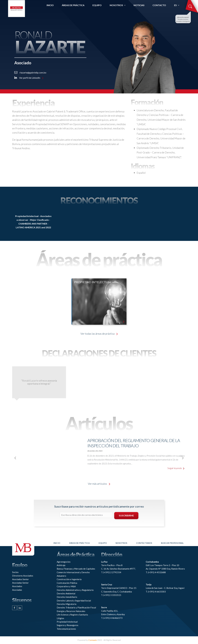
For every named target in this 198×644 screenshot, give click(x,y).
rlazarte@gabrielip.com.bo (30, 72)
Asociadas (17, 590)
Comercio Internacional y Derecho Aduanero (73, 574)
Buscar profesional (172, 543)
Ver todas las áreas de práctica (99, 334)
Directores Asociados (23, 576)
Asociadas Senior (20, 583)
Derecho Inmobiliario (67, 597)
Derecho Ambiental (66, 593)
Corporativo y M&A (66, 586)
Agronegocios (64, 562)
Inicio (57, 543)
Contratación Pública (67, 583)
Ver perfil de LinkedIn (29, 78)
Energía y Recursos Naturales (71, 611)
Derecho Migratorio (67, 604)
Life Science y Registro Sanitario (72, 615)
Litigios (60, 618)
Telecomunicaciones (66, 629)
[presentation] (6, 458)
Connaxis (93, 640)
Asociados (17, 586)
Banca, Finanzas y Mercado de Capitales (76, 569)
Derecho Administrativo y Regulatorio (75, 590)
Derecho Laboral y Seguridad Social (74, 601)
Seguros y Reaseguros (68, 625)
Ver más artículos (99, 484)
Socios (15, 572)
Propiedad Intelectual (67, 622)
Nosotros (121, 543)
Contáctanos (144, 543)
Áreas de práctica (79, 543)
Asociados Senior (20, 579)
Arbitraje (61, 565)
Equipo (103, 543)
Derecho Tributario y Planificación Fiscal (76, 607)
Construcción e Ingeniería (69, 579)
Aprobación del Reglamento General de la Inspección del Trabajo (134, 443)
